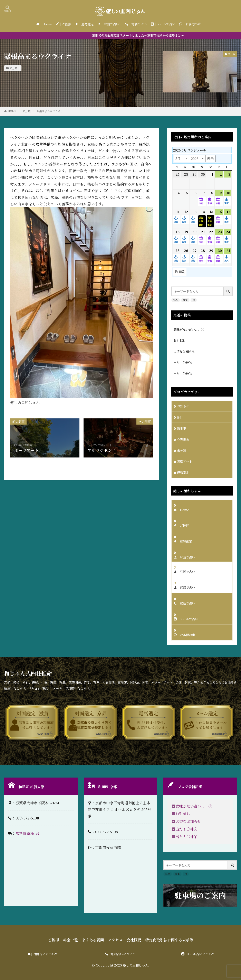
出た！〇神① (183, 373)
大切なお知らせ (184, 351)
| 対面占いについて (45, 954)
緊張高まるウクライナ (50, 111)
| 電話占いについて (122, 954)
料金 (176, 300)
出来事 (181, 428)
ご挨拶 (54, 940)
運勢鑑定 (183, 472)
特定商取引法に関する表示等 (169, 940)
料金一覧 (70, 940)
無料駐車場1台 (27, 833)
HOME (12, 111)
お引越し (180, 340)
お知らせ (183, 406)
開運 (185, 300)
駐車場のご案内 (200, 895)
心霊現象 (183, 439)
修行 (180, 417)
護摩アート (185, 461)
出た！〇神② (183, 362)
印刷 (180, 272)
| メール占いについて (200, 954)
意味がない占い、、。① (189, 329)
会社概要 (134, 940)
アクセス (115, 940)
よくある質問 (93, 940)
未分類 (13, 68)
